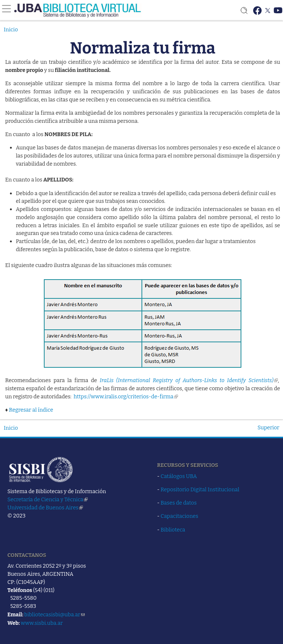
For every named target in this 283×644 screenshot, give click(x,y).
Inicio (11, 30)
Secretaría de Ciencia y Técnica (48, 499)
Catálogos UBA (179, 476)
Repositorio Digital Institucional (200, 489)
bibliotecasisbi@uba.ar (55, 614)
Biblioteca (173, 530)
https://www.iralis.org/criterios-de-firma (126, 397)
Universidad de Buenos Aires (45, 508)
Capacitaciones (179, 516)
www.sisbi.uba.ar (42, 623)
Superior (268, 427)
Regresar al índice (31, 410)
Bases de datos (179, 503)
